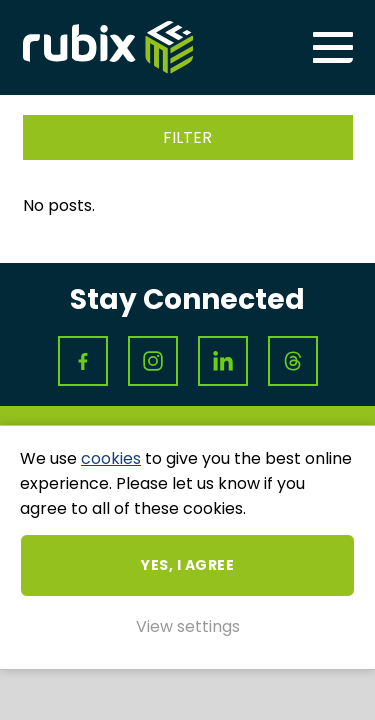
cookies (111, 458)
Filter (187, 137)
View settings (188, 626)
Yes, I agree (187, 565)
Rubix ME (108, 47)
